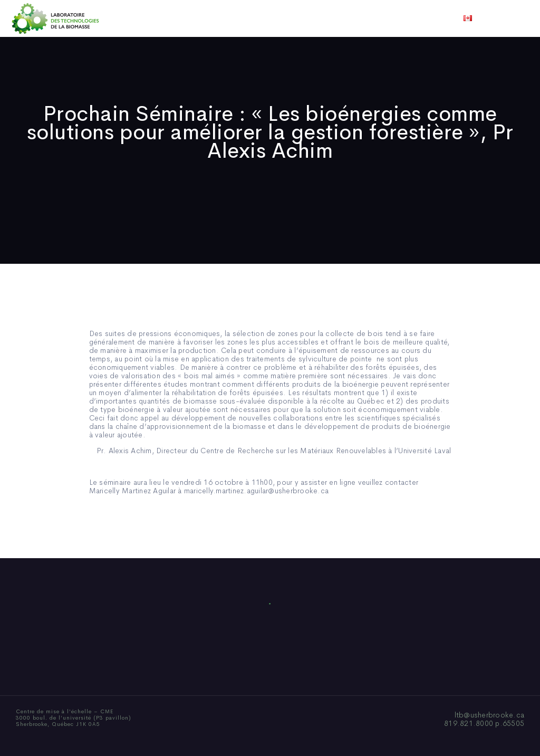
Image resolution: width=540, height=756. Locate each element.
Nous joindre (401, 18)
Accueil (129, 18)
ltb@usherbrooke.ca (490, 715)
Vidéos (353, 18)
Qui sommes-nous (187, 18)
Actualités (309, 18)
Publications (255, 18)
